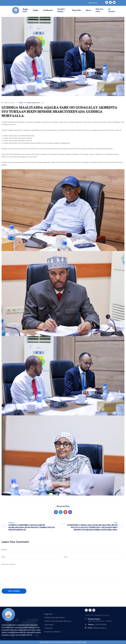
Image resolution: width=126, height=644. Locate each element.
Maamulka (77, 10)
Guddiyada (49, 10)
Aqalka (37, 10)
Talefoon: (97, 624)
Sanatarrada (49, 625)
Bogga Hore (25, 10)
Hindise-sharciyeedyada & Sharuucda (58, 621)
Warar (89, 10)
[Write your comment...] (63, 571)
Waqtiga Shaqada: (94, 619)
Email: (97, 628)
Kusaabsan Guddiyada (52, 632)
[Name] (32, 557)
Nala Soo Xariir (99, 10)
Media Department (33, 103)
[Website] (63, 550)
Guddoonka (49, 628)
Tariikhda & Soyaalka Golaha (54, 617)
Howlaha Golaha (61, 10)
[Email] (94, 557)
